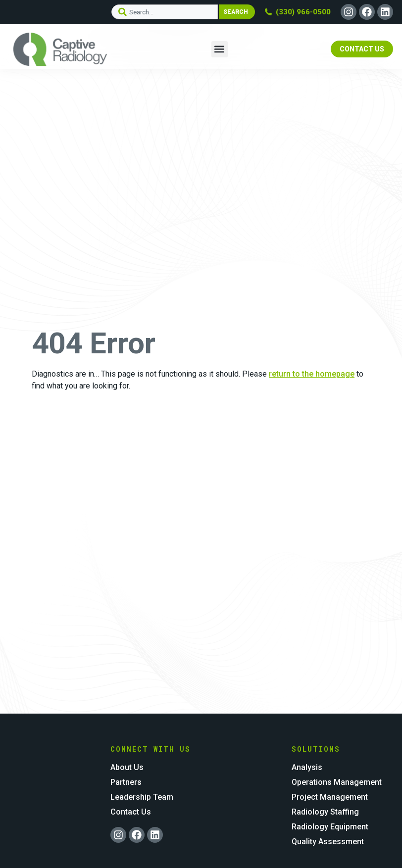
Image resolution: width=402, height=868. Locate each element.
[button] (220, 49)
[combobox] (164, 12)
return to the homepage (312, 374)
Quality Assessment (328, 842)
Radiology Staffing (325, 812)
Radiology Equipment (330, 827)
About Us (127, 767)
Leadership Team (142, 797)
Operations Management (337, 782)
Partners (126, 782)
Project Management (330, 797)
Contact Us (131, 812)
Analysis (307, 767)
